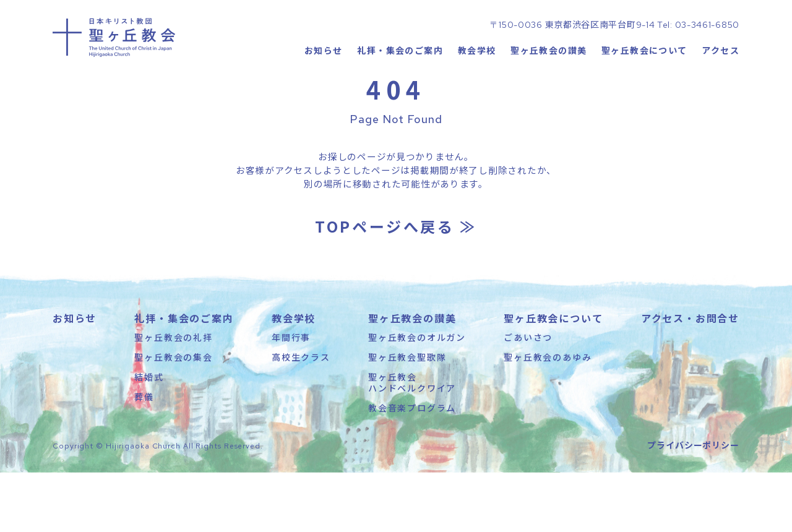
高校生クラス (301, 416)
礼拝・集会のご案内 (400, 90)
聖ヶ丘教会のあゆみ (548, 416)
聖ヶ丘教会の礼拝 (173, 397)
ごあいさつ (528, 397)
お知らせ (323, 90)
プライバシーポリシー (693, 504)
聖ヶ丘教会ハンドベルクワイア (412, 442)
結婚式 (149, 436)
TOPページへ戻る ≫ (396, 285)
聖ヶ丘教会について (644, 90)
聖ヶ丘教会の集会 (173, 416)
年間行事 (291, 397)
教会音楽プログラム (412, 468)
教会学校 (476, 90)
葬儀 (144, 457)
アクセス (721, 90)
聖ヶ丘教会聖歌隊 (407, 416)
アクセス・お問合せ (690, 377)
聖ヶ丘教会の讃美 (549, 90)
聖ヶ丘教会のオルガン (417, 397)
